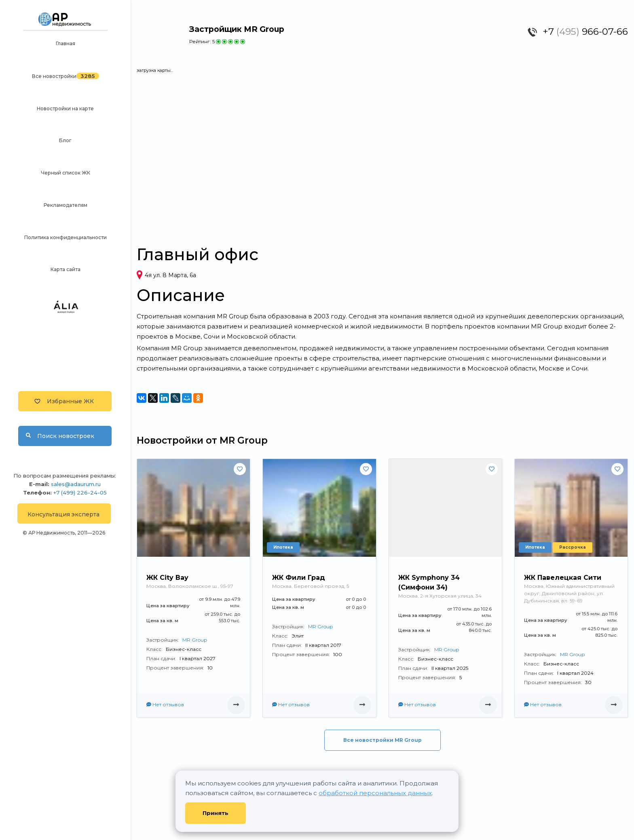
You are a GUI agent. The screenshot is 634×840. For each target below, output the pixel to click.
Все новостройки (54, 76)
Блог (65, 140)
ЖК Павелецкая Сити (563, 578)
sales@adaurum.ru (76, 484)
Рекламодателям (66, 205)
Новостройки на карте (65, 108)
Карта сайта (66, 269)
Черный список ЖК (66, 173)
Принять (216, 813)
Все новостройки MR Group (383, 740)
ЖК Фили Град (299, 578)
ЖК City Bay (167, 578)
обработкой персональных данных (375, 793)
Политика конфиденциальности (66, 237)
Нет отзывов (165, 704)
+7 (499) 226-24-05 (80, 493)
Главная (66, 43)
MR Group (195, 640)
